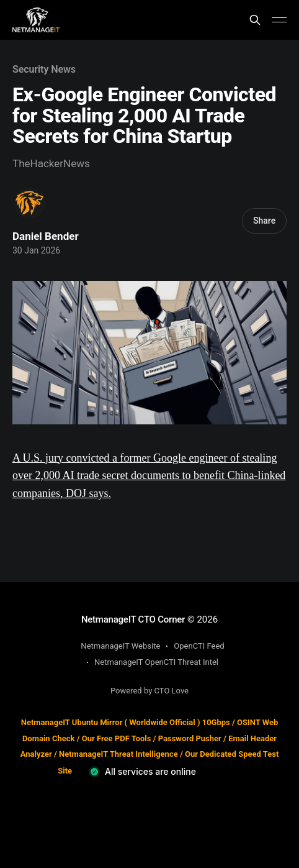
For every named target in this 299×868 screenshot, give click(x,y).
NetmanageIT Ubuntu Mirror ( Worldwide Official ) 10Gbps (126, 722)
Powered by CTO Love (149, 691)
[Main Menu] (279, 20)
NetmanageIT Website (120, 646)
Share (264, 221)
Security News (44, 69)
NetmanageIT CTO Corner (133, 619)
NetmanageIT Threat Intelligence (118, 754)
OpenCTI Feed (199, 646)
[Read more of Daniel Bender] (30, 203)
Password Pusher (190, 738)
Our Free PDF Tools (117, 738)
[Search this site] (255, 20)
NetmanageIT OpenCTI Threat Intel (156, 662)
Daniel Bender (46, 236)
